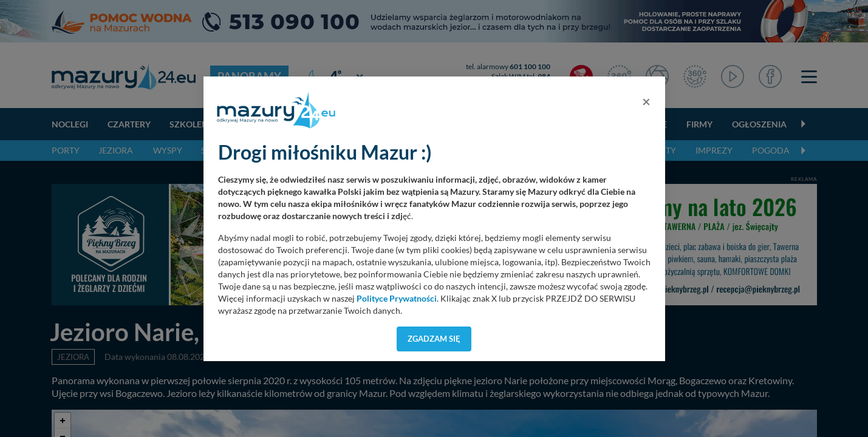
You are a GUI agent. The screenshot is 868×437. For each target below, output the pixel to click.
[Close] (646, 101)
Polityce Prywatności (397, 299)
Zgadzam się (434, 339)
